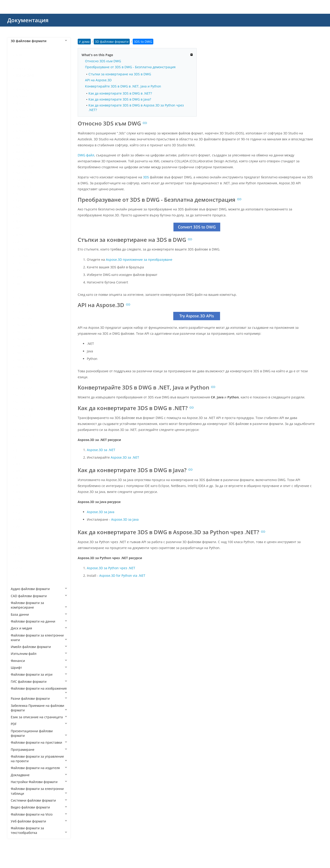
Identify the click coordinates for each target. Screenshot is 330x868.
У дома (84, 42)
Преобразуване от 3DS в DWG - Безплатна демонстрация (130, 67)
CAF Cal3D (23, 249)
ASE (18, 207)
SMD (19, 527)
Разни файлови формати (39, 698)
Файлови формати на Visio (39, 814)
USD (19, 554)
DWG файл (86, 155)
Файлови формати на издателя (39, 768)
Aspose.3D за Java (101, 512)
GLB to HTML (25, 409)
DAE (18, 270)
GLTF (19, 443)
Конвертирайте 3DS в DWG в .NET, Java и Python (123, 86)
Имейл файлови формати (39, 647)
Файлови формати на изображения (39, 690)
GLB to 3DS (24, 381)
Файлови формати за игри (39, 674)
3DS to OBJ (23, 103)
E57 (18, 291)
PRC (18, 513)
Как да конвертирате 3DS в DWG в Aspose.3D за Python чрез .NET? (136, 107)
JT (17, 457)
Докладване (39, 775)
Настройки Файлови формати (39, 782)
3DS (18, 62)
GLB (18, 374)
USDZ (19, 561)
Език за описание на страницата (39, 717)
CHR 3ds (22, 256)
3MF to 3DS (24, 145)
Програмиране (39, 750)
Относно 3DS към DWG (103, 61)
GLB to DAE (24, 388)
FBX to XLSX (24, 367)
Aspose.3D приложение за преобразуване (139, 260)
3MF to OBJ (24, 173)
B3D (18, 214)
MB (18, 471)
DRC (19, 284)
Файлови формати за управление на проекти (39, 759)
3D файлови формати (39, 41)
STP (18, 540)
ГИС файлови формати (39, 682)
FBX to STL (23, 353)
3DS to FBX (23, 83)
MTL (19, 492)
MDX (19, 478)
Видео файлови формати (39, 807)
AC (17, 194)
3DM (19, 55)
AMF (19, 200)
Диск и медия (39, 628)
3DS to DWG (25, 75)
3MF (19, 138)
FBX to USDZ (25, 360)
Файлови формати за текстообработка (39, 830)
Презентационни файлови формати (39, 733)
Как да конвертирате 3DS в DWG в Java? (120, 99)
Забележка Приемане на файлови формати (39, 708)
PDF (39, 724)
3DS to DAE (24, 69)
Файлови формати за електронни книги (39, 638)
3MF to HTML (25, 166)
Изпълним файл (39, 654)
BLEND (21, 235)
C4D (18, 242)
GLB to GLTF (24, 401)
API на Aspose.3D (98, 80)
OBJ (18, 499)
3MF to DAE (24, 152)
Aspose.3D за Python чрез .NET (111, 568)
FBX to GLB (23, 325)
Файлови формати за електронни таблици (39, 791)
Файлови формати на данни (39, 621)
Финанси (39, 661)
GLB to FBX (23, 395)
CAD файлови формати (39, 596)
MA (18, 464)
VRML (20, 568)
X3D (18, 582)
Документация (28, 20)
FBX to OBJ (23, 339)
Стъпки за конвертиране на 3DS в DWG (120, 74)
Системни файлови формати (39, 800)
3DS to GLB (24, 89)
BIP (18, 228)
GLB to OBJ (23, 415)
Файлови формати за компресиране (39, 605)
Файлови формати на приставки (39, 742)
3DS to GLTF (24, 96)
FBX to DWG (24, 318)
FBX (18, 298)
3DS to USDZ (25, 131)
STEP (19, 533)
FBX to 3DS (23, 304)
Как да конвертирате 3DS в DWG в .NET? (120, 93)
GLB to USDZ (25, 436)
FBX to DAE (24, 312)
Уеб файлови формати (39, 821)
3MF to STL (24, 180)
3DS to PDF (24, 110)
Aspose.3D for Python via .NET (122, 575)
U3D (19, 547)
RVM (19, 519)
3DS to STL (23, 124)
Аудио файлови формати (39, 589)
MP (18, 485)
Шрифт (39, 668)
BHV (18, 221)
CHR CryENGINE (27, 263)
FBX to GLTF (24, 332)
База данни (39, 614)
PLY (18, 506)
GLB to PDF (24, 422)
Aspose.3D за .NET (101, 450)
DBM (19, 277)
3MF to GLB (24, 159)
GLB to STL (23, 429)
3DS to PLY (23, 117)
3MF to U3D (24, 186)
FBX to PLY (23, 346)
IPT (18, 450)
